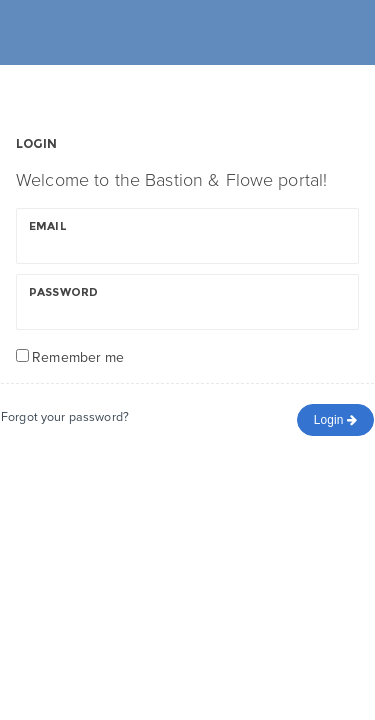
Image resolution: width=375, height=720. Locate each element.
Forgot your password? (65, 417)
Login (335, 420)
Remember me (78, 357)
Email (48, 226)
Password (63, 292)
